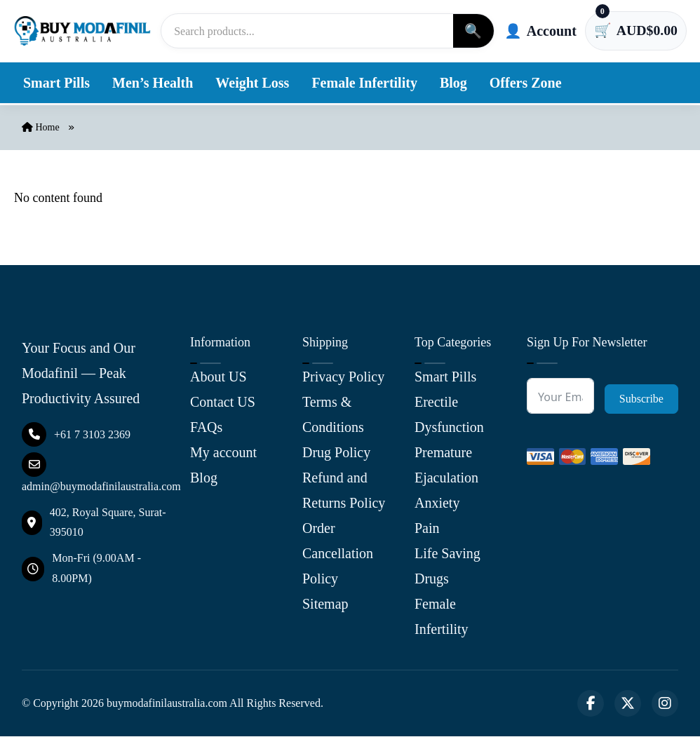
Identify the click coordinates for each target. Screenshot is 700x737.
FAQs (206, 428)
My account (223, 453)
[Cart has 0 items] (635, 31)
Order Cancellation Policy (338, 554)
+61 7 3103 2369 (76, 434)
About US (218, 377)
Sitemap (325, 604)
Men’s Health (153, 83)
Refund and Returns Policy (344, 491)
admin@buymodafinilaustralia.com (101, 472)
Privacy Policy (343, 377)
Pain (427, 529)
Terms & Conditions (333, 415)
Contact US (223, 403)
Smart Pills (56, 83)
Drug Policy (336, 453)
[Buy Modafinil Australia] (83, 31)
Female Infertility (364, 83)
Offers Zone (526, 83)
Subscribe (641, 399)
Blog (453, 83)
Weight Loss (252, 83)
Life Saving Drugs (447, 567)
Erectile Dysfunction (449, 415)
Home (41, 127)
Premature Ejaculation (446, 466)
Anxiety (437, 503)
